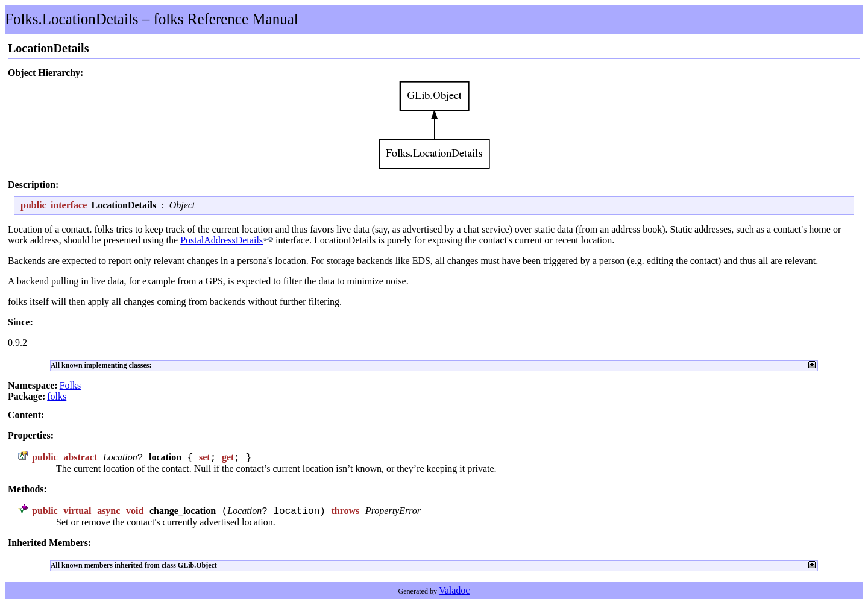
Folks (71, 385)
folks (57, 396)
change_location (183, 512)
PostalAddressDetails (222, 240)
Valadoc (454, 591)
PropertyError (393, 512)
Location (120, 458)
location (165, 458)
